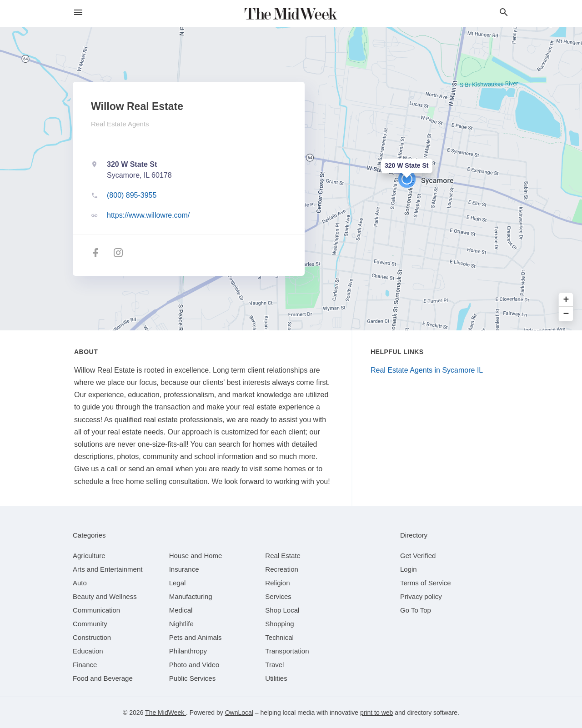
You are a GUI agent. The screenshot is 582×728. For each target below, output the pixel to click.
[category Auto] (80, 583)
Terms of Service (426, 583)
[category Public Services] (193, 678)
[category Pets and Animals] (196, 637)
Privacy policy (421, 596)
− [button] (566, 314)
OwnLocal (239, 713)
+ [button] (566, 300)
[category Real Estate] (283, 556)
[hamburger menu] (78, 12)
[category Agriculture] (89, 556)
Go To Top (416, 610)
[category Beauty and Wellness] (105, 596)
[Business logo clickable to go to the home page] (291, 14)
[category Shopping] (279, 624)
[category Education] (88, 651)
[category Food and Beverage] (103, 678)
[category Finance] (85, 665)
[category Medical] (181, 610)
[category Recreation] (282, 569)
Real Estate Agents (120, 124)
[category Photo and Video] (194, 665)
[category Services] (278, 596)
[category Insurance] (184, 569)
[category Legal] (178, 583)
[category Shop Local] (282, 610)
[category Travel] (274, 665)
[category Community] (90, 624)
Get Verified (418, 556)
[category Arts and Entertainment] (108, 569)
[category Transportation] (287, 651)
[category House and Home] (196, 556)
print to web (376, 713)
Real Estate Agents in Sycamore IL (427, 370)
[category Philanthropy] (188, 651)
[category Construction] (92, 637)
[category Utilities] (276, 678)
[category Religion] (277, 583)
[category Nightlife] (181, 624)
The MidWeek (166, 713)
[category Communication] (96, 610)
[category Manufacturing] (191, 596)
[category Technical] (279, 637)
